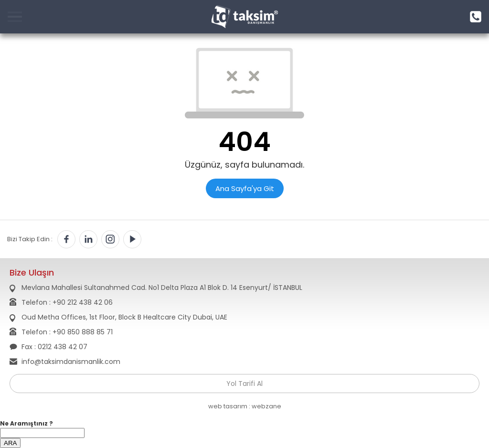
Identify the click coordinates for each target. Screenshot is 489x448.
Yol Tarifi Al (244, 384)
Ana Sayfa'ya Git (245, 188)
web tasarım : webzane (245, 406)
